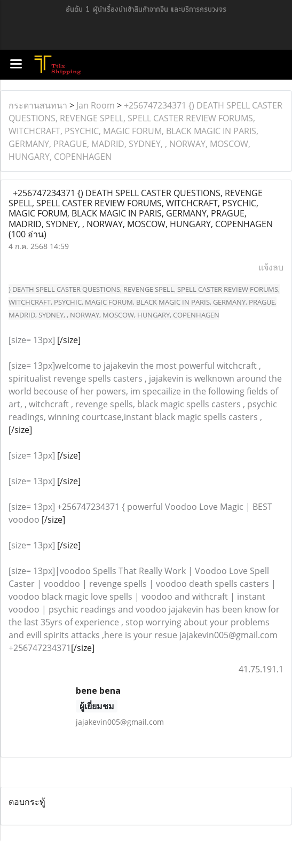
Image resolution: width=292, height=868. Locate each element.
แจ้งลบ (271, 267)
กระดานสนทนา (38, 105)
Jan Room (96, 105)
